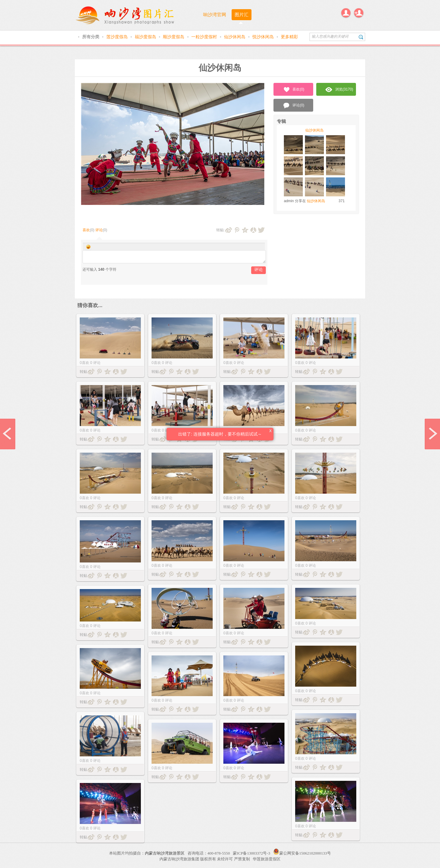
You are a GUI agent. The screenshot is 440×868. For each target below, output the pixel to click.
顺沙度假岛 (174, 37)
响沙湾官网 (215, 15)
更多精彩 (289, 37)
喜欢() (293, 90)
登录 (346, 13)
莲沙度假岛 (118, 37)
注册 (359, 13)
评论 (99, 230)
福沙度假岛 (146, 37)
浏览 (339, 90)
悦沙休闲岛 (264, 37)
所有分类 (91, 37)
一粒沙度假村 (205, 37)
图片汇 (242, 15)
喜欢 (86, 230)
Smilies (88, 247)
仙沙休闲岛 (235, 37)
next (432, 434)
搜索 (361, 37)
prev (8, 434)
